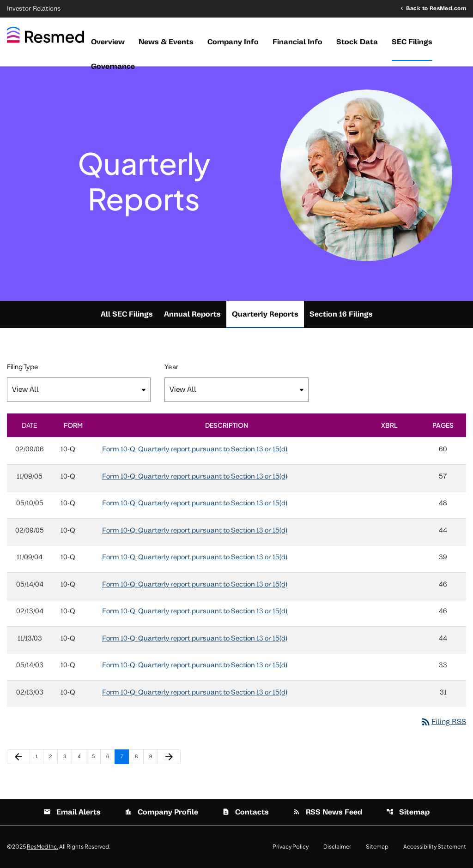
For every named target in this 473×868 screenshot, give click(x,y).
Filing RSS (443, 722)
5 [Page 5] (96, 757)
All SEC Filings (127, 314)
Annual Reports (192, 314)
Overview (108, 42)
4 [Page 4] (82, 757)
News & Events (166, 42)
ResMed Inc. (42, 847)
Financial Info (297, 42)
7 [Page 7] (125, 757)
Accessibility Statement (435, 847)
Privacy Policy (291, 847)
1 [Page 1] (39, 757)
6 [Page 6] (110, 757)
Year (171, 366)
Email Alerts (72, 812)
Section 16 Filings (341, 314)
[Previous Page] (18, 757)
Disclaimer (337, 847)
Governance (113, 66)
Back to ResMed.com (436, 8)
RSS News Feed (327, 812)
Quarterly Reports (265, 314)
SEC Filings (412, 42)
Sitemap (408, 812)
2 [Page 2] (53, 757)
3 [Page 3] (67, 757)
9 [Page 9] (153, 757)
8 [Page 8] (139, 757)
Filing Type (23, 366)
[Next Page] (169, 757)
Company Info (233, 42)
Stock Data (357, 42)
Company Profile (161, 812)
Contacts (246, 812)
